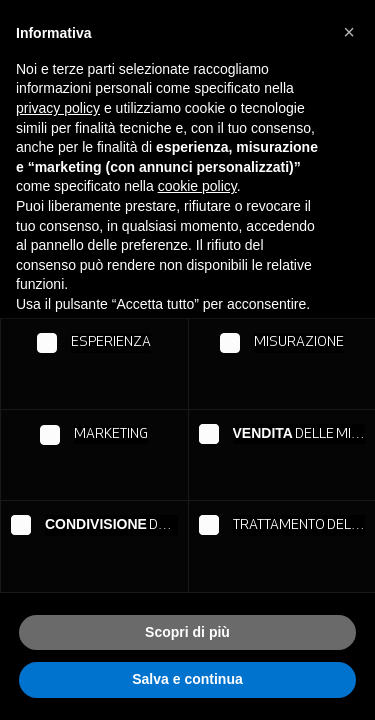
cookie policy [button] (197, 186)
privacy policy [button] (58, 108)
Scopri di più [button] (187, 632)
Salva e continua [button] (187, 679)
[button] (349, 32)
